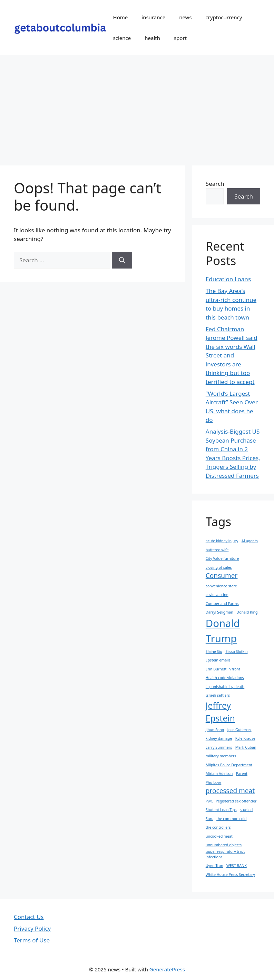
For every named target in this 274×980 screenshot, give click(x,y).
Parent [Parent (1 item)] (242, 774)
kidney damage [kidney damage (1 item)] (219, 738)
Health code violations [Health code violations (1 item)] (225, 678)
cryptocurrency (224, 17)
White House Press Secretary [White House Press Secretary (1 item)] (230, 875)
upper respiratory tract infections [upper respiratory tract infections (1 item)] (225, 854)
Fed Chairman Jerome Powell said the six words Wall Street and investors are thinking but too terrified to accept (232, 355)
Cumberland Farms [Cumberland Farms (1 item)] (222, 604)
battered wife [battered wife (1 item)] (217, 550)
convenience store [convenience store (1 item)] (221, 586)
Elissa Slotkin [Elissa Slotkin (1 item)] (236, 651)
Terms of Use (32, 940)
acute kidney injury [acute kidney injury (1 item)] (222, 541)
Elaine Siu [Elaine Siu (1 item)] (214, 651)
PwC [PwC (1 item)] (209, 801)
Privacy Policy (32, 928)
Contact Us (29, 917)
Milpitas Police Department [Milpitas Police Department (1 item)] (229, 765)
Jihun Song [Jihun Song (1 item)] (215, 730)
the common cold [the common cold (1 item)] (231, 819)
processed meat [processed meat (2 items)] (230, 791)
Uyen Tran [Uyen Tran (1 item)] (214, 866)
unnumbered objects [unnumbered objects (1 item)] (224, 845)
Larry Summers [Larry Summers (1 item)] (219, 747)
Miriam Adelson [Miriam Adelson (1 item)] (219, 774)
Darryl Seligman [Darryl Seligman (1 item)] (219, 612)
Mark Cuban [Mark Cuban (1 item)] (246, 747)
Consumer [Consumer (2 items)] (222, 576)
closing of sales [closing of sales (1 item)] (219, 567)
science (122, 38)
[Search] (122, 260)
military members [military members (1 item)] (221, 756)
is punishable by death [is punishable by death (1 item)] (225, 687)
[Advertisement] (137, 107)
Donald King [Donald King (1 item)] (247, 612)
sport (180, 38)
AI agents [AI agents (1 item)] (250, 541)
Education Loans (228, 279)
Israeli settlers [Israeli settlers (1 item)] (218, 695)
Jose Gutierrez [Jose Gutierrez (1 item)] (239, 730)
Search (215, 184)
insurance (153, 17)
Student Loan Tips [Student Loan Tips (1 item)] (221, 810)
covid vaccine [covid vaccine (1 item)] (217, 595)
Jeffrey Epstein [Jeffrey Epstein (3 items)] (220, 712)
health (152, 38)
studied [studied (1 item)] (246, 810)
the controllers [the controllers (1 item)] (218, 827)
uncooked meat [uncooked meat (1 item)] (219, 836)
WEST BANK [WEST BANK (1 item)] (237, 866)
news (185, 17)
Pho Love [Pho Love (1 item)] (214, 782)
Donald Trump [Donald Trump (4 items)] (223, 631)
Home (121, 17)
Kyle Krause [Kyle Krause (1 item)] (245, 738)
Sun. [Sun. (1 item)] (209, 819)
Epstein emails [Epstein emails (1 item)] (218, 660)
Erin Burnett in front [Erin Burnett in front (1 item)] (223, 669)
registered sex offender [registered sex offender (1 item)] (237, 801)
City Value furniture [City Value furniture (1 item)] (222, 558)
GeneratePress (167, 969)
